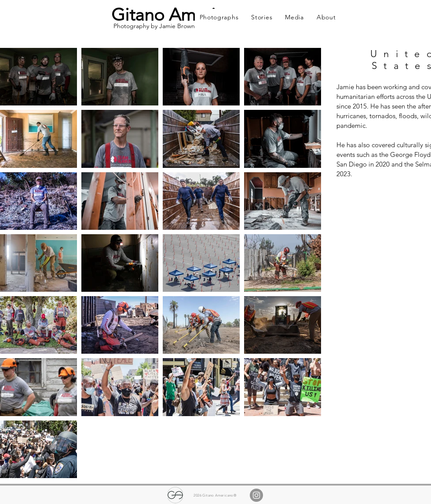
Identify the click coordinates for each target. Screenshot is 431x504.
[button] (219, 17)
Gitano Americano (182, 15)
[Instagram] (256, 495)
